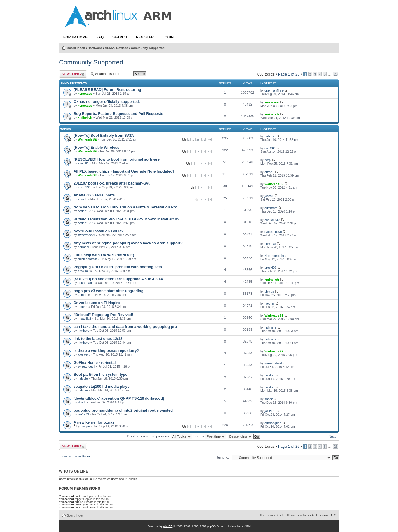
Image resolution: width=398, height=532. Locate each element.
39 (204, 140)
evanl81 (83, 163)
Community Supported (148, 48)
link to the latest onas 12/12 (98, 339)
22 (204, 426)
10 (198, 175)
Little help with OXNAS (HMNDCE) (104, 255)
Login (168, 37)
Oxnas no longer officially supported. (107, 102)
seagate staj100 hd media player (102, 386)
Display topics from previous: (159, 436)
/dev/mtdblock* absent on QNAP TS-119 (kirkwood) (119, 398)
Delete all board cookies (292, 515)
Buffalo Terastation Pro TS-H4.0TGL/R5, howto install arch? (126, 219)
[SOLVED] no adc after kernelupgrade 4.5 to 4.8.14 (118, 279)
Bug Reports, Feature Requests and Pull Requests (118, 114)
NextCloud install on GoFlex (98, 231)
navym (85, 426)
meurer (83, 307)
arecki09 (84, 271)
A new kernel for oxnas (94, 422)
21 (198, 426)
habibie (83, 378)
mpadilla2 (84, 319)
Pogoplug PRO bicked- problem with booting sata (118, 267)
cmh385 (270, 148)
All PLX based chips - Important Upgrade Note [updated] (124, 171)
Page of (289, 74)
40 (209, 140)
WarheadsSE (87, 139)
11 (198, 152)
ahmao (82, 295)
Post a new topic (73, 74)
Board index (76, 48)
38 (198, 140)
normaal (83, 247)
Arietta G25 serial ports (94, 195)
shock (82, 402)
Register (145, 37)
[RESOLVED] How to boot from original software (117, 159)
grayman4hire (274, 90)
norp (267, 160)
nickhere (84, 331)
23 (209, 426)
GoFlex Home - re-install (95, 362)
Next (332, 436)
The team (266, 515)
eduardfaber (86, 283)
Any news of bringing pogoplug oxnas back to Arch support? (128, 243)
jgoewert (84, 354)
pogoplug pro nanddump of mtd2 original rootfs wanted (123, 410)
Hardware (95, 48)
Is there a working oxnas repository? (106, 351)
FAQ (100, 37)
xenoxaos (85, 94)
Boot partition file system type (100, 374)
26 (336, 74)
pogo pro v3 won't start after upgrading (109, 291)
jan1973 (83, 414)
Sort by (210, 436)
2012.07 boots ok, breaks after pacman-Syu (112, 183)
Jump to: (223, 457)
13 (209, 152)
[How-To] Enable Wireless (96, 147)
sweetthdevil (86, 235)
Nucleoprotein (87, 259)
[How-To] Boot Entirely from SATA (104, 135)
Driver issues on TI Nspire (97, 303)
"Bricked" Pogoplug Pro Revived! (103, 315)
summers (271, 208)
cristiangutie (273, 423)
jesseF (82, 199)
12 (204, 152)
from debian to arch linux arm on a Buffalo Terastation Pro (125, 207)
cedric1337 (85, 211)
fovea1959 (85, 187)
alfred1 (269, 172)
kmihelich (85, 117)
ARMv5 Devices (116, 48)
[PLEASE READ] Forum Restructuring (107, 90)
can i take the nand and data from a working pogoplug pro (125, 327)
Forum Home (75, 37)
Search (120, 37)
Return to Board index (76, 456)
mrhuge (270, 136)
